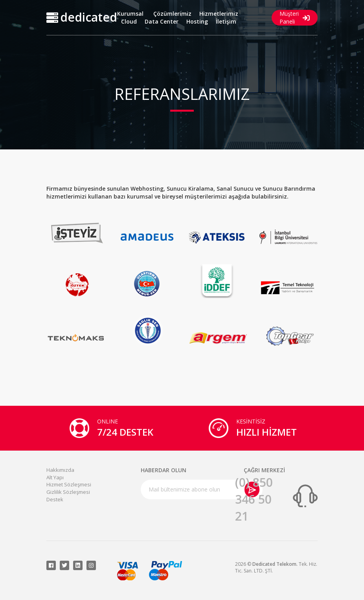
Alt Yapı (55, 477)
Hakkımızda (60, 470)
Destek (55, 499)
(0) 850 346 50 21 (254, 499)
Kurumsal (130, 14)
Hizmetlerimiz (219, 14)
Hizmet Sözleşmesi (69, 484)
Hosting (197, 21)
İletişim (226, 21)
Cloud (129, 21)
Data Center (162, 21)
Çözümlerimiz (172, 14)
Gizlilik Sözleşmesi (68, 492)
